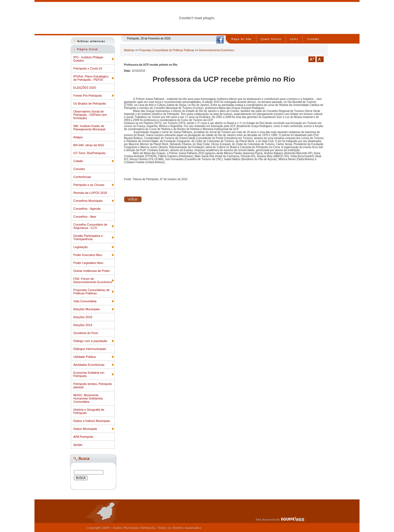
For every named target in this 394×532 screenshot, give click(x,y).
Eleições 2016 (83, 317)
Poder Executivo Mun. (88, 255)
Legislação (81, 247)
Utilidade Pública (85, 357)
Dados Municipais (85, 429)
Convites (79, 169)
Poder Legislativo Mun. (89, 263)
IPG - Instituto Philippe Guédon (88, 59)
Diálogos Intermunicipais (90, 349)
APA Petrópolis (83, 437)
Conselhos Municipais (88, 201)
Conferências (82, 177)
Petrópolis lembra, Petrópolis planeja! (93, 386)
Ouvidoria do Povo (86, 333)
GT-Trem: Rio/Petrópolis (89, 153)
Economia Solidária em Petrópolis (89, 374)
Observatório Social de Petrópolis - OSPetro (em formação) (90, 115)
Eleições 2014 (83, 325)
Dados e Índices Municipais (92, 421)
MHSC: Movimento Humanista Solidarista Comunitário (88, 398)
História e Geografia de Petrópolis (89, 411)
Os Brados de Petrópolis (90, 103)
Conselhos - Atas (85, 217)
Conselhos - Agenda (87, 209)
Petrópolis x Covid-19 (88, 68)
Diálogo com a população (90, 341)
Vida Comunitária (85, 301)
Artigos (78, 137)
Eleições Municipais (87, 309)
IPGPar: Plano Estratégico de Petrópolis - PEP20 (91, 78)
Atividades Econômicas (89, 365)
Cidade (78, 161)
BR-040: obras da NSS (89, 145)
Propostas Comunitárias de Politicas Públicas (92, 292)
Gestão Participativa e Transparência (88, 237)
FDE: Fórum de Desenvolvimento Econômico (93, 280)
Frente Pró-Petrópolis (88, 96)
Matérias (129, 50)
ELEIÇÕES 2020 (85, 88)
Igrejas (78, 445)
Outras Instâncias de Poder (92, 271)
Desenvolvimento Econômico (217, 50)
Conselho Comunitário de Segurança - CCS (90, 226)
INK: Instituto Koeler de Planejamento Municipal (89, 128)
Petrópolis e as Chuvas (89, 185)
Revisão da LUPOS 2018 (90, 193)
